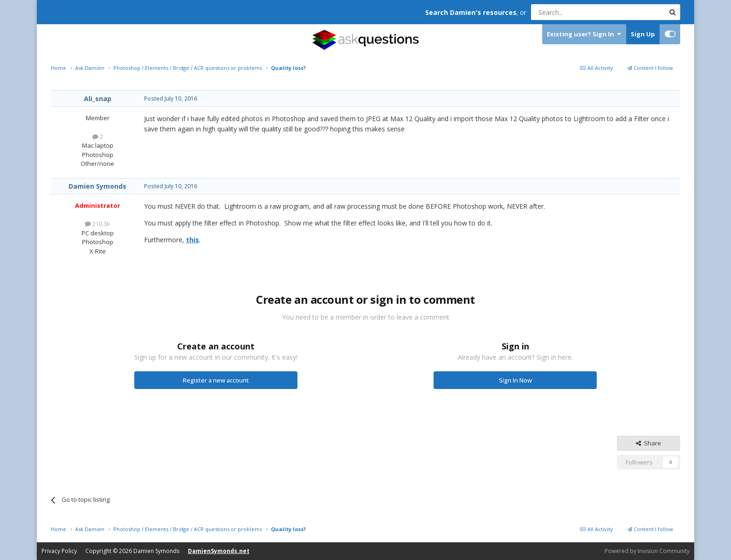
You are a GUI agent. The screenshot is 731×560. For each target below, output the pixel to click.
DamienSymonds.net (219, 551)
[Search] (575, 12)
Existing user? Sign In (584, 34)
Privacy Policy (59, 551)
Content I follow (650, 68)
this (193, 240)
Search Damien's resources (471, 12)
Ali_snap (98, 99)
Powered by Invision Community (647, 551)
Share (648, 443)
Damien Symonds (97, 186)
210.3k (97, 224)
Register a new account (216, 380)
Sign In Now (515, 380)
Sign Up (643, 34)
